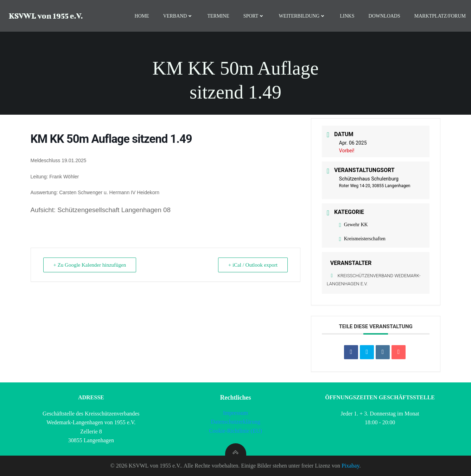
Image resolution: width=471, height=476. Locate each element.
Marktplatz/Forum (440, 16)
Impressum (235, 413)
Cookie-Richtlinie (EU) (235, 431)
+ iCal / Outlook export (253, 265)
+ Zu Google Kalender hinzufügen (90, 265)
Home (142, 16)
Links (347, 16)
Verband (178, 16)
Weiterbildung (302, 16)
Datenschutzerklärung (235, 422)
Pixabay (351, 466)
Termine (218, 16)
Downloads (384, 16)
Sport (254, 16)
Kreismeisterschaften (362, 239)
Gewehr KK (354, 225)
